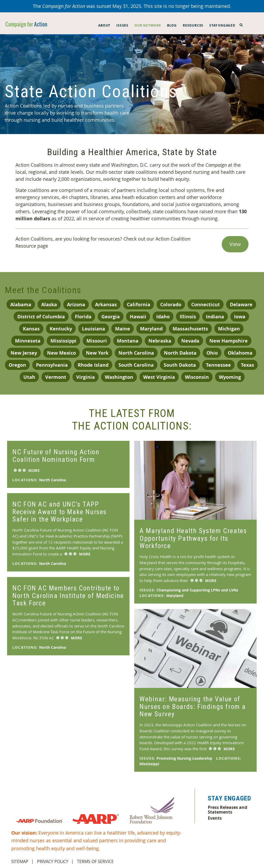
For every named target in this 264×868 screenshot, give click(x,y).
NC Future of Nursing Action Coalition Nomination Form (56, 456)
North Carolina (136, 353)
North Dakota (180, 353)
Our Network (148, 25)
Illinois (188, 317)
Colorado (171, 305)
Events (215, 818)
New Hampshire (229, 341)
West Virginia (159, 377)
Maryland (151, 329)
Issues (122, 25)
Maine (123, 329)
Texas (247, 365)
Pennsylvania (52, 365)
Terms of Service (95, 861)
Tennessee (218, 365)
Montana (128, 341)
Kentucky (61, 329)
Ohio (212, 353)
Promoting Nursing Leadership (185, 758)
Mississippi (63, 341)
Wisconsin (197, 377)
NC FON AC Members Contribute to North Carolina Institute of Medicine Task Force (68, 595)
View (235, 244)
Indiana (215, 317)
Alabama (21, 305)
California (139, 305)
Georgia (111, 317)
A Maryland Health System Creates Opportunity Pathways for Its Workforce (193, 538)
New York (97, 353)
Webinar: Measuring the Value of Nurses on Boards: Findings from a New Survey (193, 706)
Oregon (17, 365)
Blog (172, 25)
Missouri (97, 341)
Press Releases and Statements (227, 810)
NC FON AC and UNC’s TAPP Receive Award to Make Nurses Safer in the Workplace (59, 512)
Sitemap (20, 861)
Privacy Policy (53, 861)
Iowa (240, 317)
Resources (193, 25)
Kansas (31, 329)
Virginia (86, 377)
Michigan (229, 329)
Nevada (190, 341)
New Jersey (24, 353)
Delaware (241, 305)
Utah (29, 377)
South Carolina (136, 365)
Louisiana (94, 329)
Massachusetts (190, 329)
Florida (83, 317)
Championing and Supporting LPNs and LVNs (198, 590)
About (104, 25)
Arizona (76, 305)
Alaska (49, 305)
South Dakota (180, 365)
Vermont (56, 377)
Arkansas (106, 305)
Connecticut (206, 305)
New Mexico (61, 353)
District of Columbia (41, 317)
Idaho (163, 317)
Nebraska (160, 341)
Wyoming (230, 377)
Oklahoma (240, 353)
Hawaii (138, 317)
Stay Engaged (222, 25)
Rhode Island (93, 365)
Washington (119, 377)
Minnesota (28, 341)
